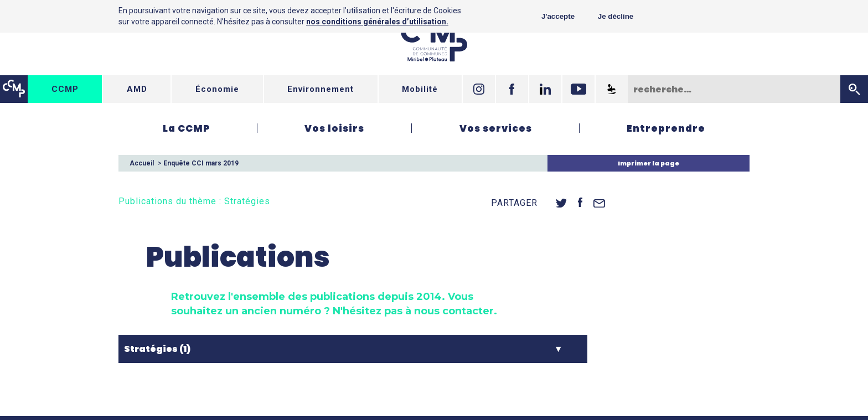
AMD (137, 89)
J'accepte (558, 16)
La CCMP (186, 128)
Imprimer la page (649, 163)
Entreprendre (666, 128)
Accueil (142, 163)
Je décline (616, 16)
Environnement (321, 89)
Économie (217, 89)
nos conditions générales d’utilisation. (377, 22)
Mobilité (420, 89)
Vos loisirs (334, 128)
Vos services (496, 128)
